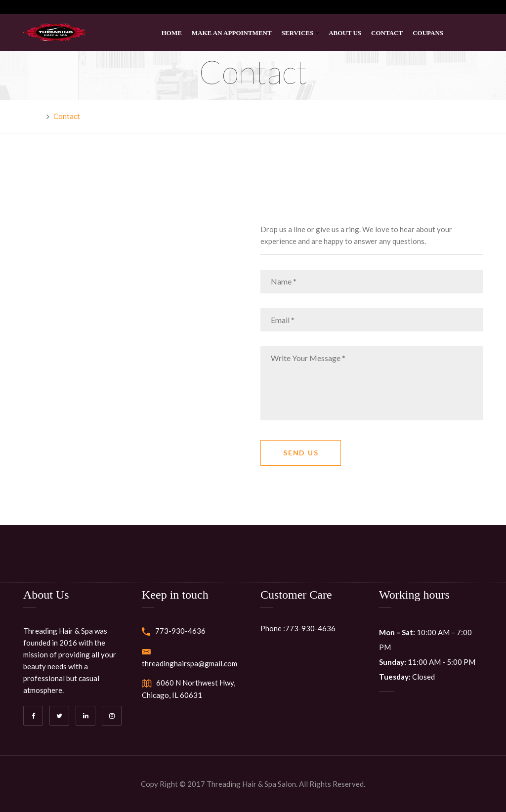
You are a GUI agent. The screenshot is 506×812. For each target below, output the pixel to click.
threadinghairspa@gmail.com (190, 663)
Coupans (428, 33)
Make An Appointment (232, 33)
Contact (387, 33)
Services (298, 33)
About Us (345, 33)
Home (172, 33)
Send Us (301, 453)
